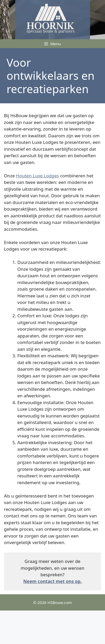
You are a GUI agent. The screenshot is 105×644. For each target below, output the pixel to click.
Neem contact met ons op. (53, 581)
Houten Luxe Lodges (38, 176)
